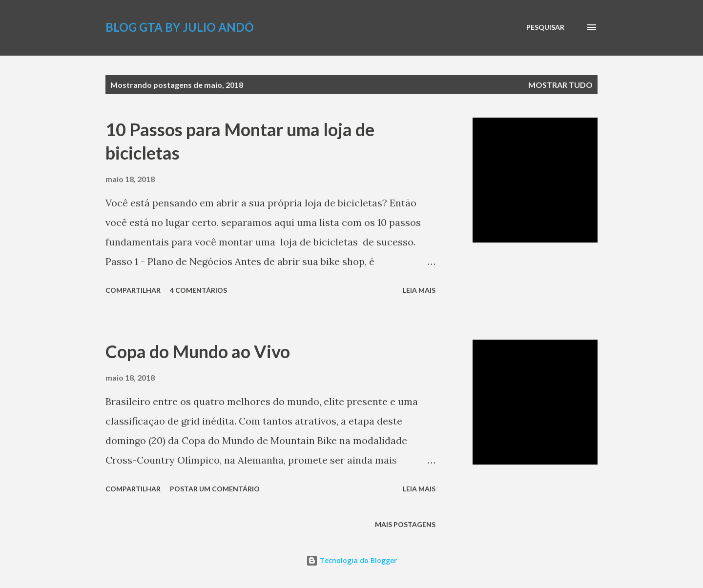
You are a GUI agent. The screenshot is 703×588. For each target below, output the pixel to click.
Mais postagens (405, 524)
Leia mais (419, 290)
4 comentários (198, 290)
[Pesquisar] (545, 27)
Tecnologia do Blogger (351, 560)
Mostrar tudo (560, 85)
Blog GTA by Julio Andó (180, 27)
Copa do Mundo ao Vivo (198, 351)
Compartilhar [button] (133, 290)
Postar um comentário (215, 489)
